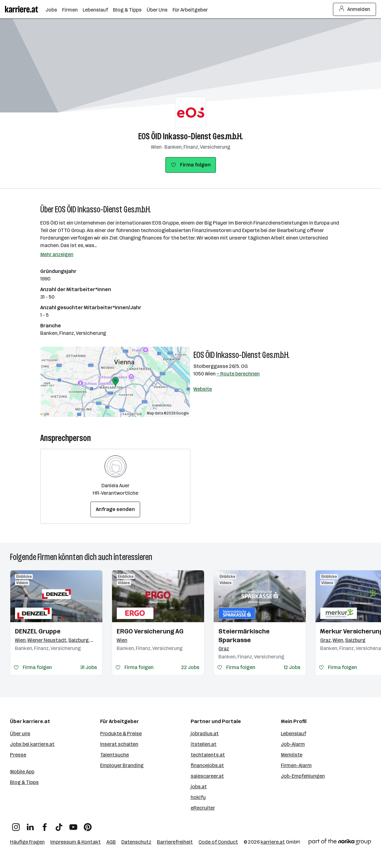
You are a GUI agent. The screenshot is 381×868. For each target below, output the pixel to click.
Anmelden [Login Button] (355, 9)
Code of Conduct (218, 842)
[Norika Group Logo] (340, 843)
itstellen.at (204, 744)
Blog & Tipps (24, 782)
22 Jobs (190, 667)
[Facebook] (45, 825)
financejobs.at (207, 765)
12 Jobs (292, 667)
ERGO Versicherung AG (150, 631)
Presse (18, 755)
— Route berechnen (238, 374)
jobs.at (199, 787)
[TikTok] (59, 825)
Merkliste (292, 755)
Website (203, 389)
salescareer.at (207, 776)
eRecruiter (203, 808)
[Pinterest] (88, 825)
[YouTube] (73, 825)
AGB (111, 842)
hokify (198, 797)
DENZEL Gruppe (38, 631)
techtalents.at (208, 755)
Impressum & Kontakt (76, 842)
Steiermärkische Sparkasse (244, 636)
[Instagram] (16, 825)
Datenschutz (136, 842)
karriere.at (273, 842)
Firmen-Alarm (296, 765)
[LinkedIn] (30, 825)
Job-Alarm (293, 744)
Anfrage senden (115, 509)
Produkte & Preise (121, 734)
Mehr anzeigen (57, 254)
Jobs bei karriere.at (32, 744)
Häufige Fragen (27, 842)
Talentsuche (115, 755)
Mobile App (22, 772)
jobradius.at (205, 734)
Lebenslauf (293, 734)
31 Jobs (89, 667)
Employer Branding (122, 765)
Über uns (20, 734)
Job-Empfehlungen (303, 776)
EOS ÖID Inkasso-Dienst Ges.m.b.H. (191, 136)
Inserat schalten (119, 744)
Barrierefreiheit (175, 842)
